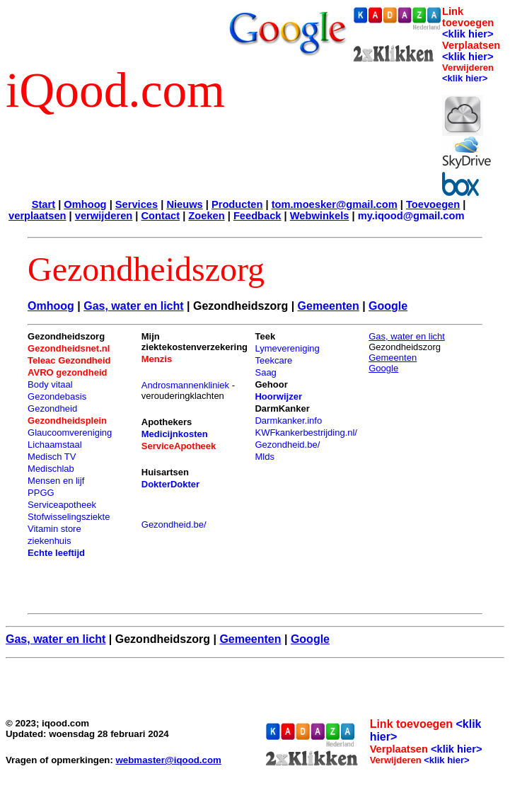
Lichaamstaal (55, 445)
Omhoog (85, 204)
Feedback (257, 216)
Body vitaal (50, 384)
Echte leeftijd (56, 553)
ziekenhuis (49, 541)
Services (137, 204)
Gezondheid (52, 408)
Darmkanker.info (288, 420)
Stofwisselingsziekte (69, 517)
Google (388, 306)
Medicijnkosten (175, 434)
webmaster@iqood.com (169, 760)
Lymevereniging (287, 348)
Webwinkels (320, 216)
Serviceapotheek (62, 505)
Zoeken (206, 216)
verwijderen (104, 216)
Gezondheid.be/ (174, 524)
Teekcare (273, 360)
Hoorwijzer (278, 396)
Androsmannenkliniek (185, 385)
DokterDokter (170, 484)
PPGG (41, 493)
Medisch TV (52, 457)
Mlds (264, 457)
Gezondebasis (57, 396)
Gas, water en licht (133, 306)
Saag (265, 372)
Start (44, 204)
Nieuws (184, 204)
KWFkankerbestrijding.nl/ (306, 433)
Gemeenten (329, 306)
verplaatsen (37, 216)
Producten (237, 204)
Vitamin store (54, 529)
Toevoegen (433, 204)
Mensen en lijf (56, 481)
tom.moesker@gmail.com (335, 204)
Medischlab (51, 469)
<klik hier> (468, 34)
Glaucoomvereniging (70, 433)
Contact (161, 216)
